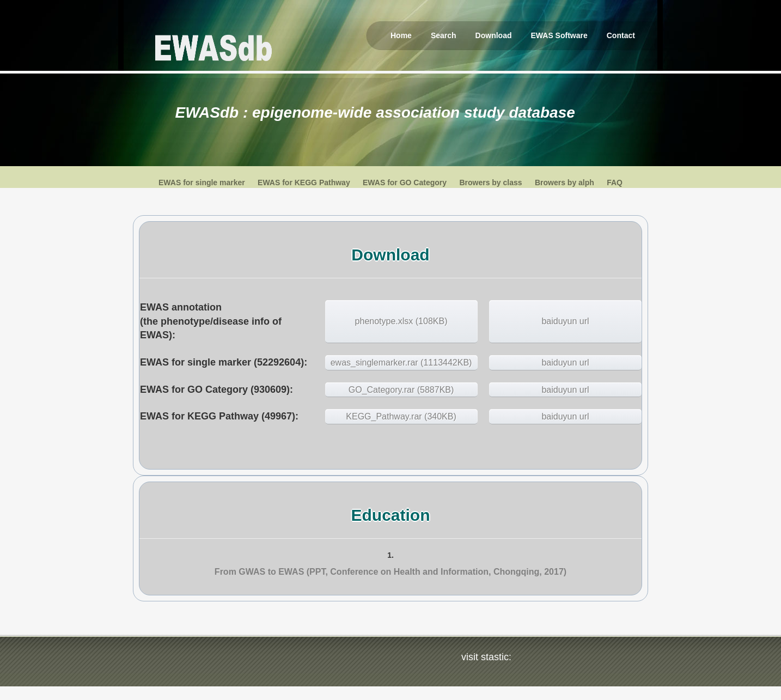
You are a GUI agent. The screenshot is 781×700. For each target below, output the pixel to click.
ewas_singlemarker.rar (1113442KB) (401, 363)
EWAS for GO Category (405, 182)
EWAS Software (559, 35)
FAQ (615, 182)
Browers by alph (565, 182)
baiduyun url (565, 321)
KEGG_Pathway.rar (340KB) (401, 416)
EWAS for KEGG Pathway (304, 182)
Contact (621, 35)
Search (444, 35)
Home (401, 35)
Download (494, 35)
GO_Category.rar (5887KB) (401, 390)
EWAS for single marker (202, 182)
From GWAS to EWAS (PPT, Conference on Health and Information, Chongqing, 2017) (390, 572)
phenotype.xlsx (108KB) (401, 321)
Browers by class (490, 182)
